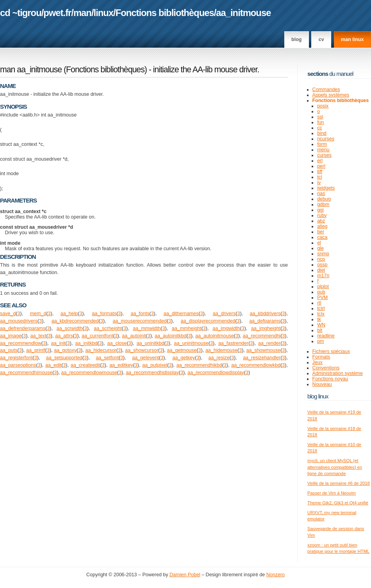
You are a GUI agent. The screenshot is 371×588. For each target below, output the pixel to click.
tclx (321, 314)
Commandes (326, 90)
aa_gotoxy (65, 350)
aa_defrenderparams (23, 328)
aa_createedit (86, 365)
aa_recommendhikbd (199, 365)
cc (320, 128)
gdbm (323, 204)
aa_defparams (265, 321)
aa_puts (9, 350)
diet (321, 270)
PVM (322, 298)
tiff (320, 172)
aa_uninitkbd (151, 343)
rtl (319, 303)
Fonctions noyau (330, 379)
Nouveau (322, 384)
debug (324, 199)
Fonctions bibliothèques (165, 13)
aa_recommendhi (261, 336)
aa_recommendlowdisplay (216, 373)
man (82, 13)
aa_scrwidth (70, 328)
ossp (322, 265)
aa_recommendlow (21, 343)
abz (321, 221)
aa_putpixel (155, 365)
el (319, 243)
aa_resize (219, 358)
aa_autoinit (134, 336)
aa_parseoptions (18, 365)
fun (320, 122)
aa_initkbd (87, 343)
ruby (322, 215)
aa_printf (36, 350)
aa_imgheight (266, 328)
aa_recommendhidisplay (152, 373)
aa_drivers (224, 314)
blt (320, 330)
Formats (321, 357)
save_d (8, 314)
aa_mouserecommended (139, 321)
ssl (320, 117)
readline (326, 336)
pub (321, 292)
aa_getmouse (182, 350)
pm (320, 341)
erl (320, 161)
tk (319, 319)
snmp (323, 254)
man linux (352, 39)
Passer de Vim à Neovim (332, 493)
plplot (323, 287)
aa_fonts (140, 314)
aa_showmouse (264, 350)
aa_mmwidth (147, 328)
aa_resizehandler (262, 358)
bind (322, 133)
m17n (323, 276)
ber (321, 232)
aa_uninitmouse (191, 343)
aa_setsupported (64, 358)
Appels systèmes (331, 95)
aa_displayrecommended (208, 321)
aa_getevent (145, 358)
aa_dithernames (181, 314)
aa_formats (104, 314)
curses (324, 155)
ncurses (326, 139)
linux (104, 13)
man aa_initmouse (31, 70)
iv (319, 183)
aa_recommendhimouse (26, 373)
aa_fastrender (233, 343)
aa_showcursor (142, 350)
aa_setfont (107, 358)
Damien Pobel (185, 575)
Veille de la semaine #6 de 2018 (339, 483)
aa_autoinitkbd (170, 336)
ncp (321, 259)
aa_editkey (121, 365)
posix (323, 106)
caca (322, 237)
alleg (322, 226)
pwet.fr (57, 13)
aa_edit (53, 365)
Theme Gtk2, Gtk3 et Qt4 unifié (338, 503)
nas (321, 194)
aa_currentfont (97, 336)
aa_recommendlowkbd (256, 365)
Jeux (317, 362)
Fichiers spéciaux (331, 351)
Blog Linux (318, 396)
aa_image (11, 336)
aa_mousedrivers (19, 321)
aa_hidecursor (101, 350)
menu (323, 150)
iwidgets (326, 188)
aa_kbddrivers (265, 314)
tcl (320, 177)
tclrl (321, 308)
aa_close (117, 343)
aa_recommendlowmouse (89, 373)
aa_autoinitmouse (215, 336)
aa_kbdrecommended (75, 321)
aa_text (38, 336)
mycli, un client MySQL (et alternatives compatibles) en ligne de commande (335, 467)
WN (321, 325)
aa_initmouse (243, 13)
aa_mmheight (187, 328)
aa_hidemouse (221, 350)
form (322, 144)
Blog (296, 39)
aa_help (69, 314)
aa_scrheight (108, 328)
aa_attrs (64, 336)
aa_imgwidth (226, 328)
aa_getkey (184, 358)
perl (321, 166)
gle (320, 248)
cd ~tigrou (21, 13)
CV (321, 39)
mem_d (38, 314)
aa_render (269, 343)
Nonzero (276, 575)
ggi (320, 210)
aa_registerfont (16, 358)
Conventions (326, 368)
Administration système (338, 373)
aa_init (58, 343)
